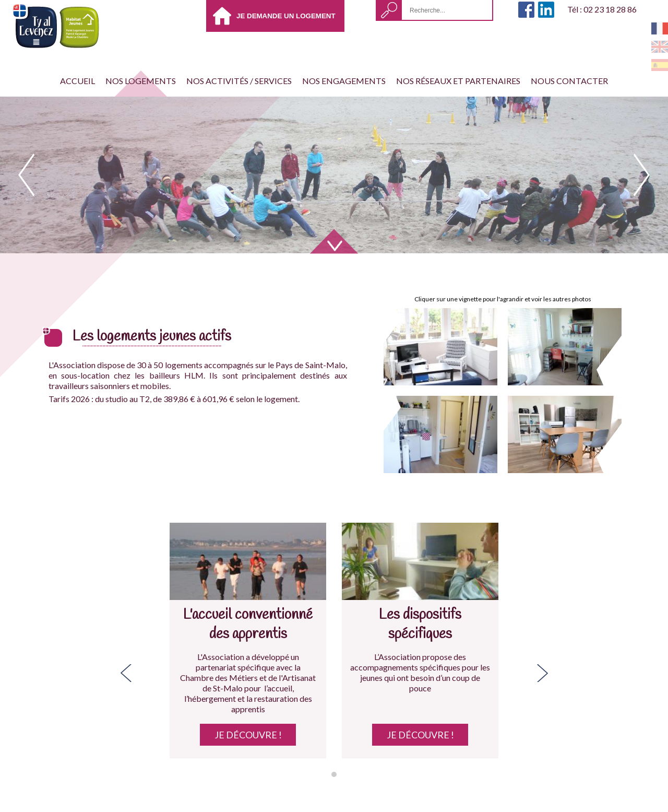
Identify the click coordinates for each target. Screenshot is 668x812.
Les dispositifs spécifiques (420, 625)
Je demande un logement (286, 16)
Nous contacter (569, 81)
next (642, 175)
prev (26, 175)
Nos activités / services (239, 81)
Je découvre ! (248, 735)
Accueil (77, 81)
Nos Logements (141, 81)
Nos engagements (344, 81)
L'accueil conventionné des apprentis (248, 625)
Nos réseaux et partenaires (458, 81)
